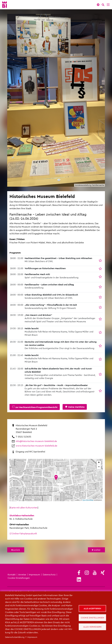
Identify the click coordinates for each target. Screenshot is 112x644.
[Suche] (103, 5)
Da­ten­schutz (49, 574)
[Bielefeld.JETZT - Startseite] (5, 5)
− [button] (99, 467)
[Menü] (108, 5)
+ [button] (99, 463)
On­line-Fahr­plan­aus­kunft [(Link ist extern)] (23, 533)
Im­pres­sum (34, 574)
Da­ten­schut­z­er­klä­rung (15, 637)
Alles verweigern (92, 627)
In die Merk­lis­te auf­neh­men (101, 262)
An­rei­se (22, 574)
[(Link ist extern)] (79, 573)
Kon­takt (12, 574)
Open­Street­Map (88, 500)
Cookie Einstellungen (92, 618)
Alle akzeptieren (92, 608)
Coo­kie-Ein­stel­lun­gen (19, 578)
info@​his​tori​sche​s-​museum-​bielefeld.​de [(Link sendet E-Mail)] (36, 441)
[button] (98, 5)
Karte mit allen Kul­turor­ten (24, 507)
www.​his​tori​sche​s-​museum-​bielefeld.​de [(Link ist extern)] (36, 446)
